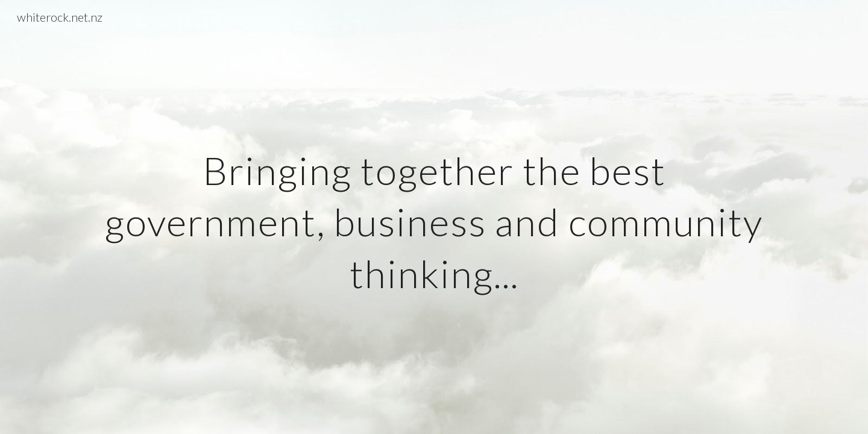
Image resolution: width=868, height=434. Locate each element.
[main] (434, 217)
